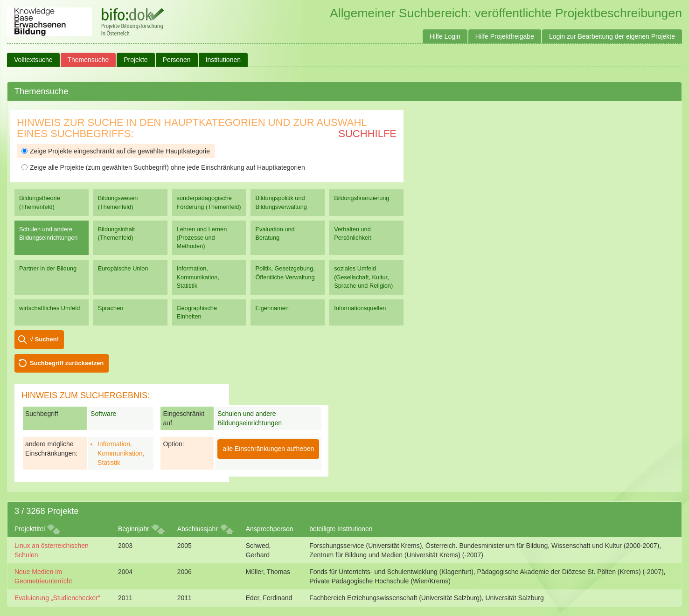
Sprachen (111, 308)
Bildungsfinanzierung (362, 198)
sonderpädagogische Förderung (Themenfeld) (209, 202)
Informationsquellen (360, 308)
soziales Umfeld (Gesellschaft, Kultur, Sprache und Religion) (363, 277)
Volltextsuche (33, 60)
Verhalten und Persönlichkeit (352, 233)
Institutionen (223, 60)
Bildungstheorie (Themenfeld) (40, 202)
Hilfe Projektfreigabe (505, 36)
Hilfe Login (445, 36)
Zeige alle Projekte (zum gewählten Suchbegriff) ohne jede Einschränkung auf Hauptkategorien (163, 167)
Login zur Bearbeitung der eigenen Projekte (612, 36)
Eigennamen (272, 308)
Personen (177, 60)
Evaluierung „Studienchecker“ (57, 598)
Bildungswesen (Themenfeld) (118, 202)
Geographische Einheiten (197, 312)
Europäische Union (123, 268)
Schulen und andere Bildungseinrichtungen (48, 233)
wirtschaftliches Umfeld (49, 308)
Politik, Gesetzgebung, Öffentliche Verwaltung (285, 273)
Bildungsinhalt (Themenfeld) (116, 233)
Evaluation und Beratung (275, 233)
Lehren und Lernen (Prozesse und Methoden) (202, 238)
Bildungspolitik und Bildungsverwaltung (281, 202)
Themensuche (88, 60)
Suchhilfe (367, 134)
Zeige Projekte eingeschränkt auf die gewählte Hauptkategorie (116, 151)
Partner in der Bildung (48, 268)
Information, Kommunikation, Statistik (198, 277)
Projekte (136, 60)
